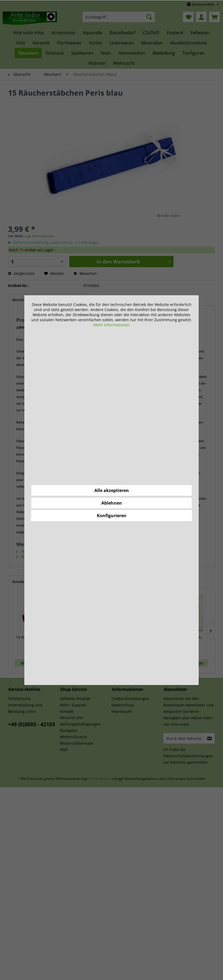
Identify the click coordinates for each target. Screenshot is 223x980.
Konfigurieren (112, 516)
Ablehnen (112, 503)
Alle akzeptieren (112, 490)
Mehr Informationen (111, 325)
